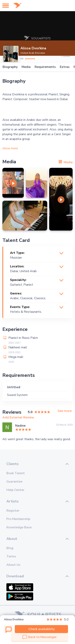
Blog (10, 548)
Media (26, 67)
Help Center (15, 490)
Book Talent (16, 473)
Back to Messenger (40, 637)
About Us (13, 565)
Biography (10, 67)
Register (13, 511)
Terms (11, 556)
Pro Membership (18, 519)
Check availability (41, 629)
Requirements (45, 67)
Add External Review (18, 417)
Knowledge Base (19, 527)
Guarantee (14, 482)
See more (65, 411)
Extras (64, 67)
